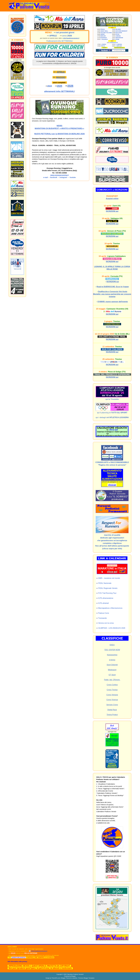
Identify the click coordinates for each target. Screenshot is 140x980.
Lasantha (75, 978)
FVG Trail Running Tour (107, 593)
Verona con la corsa (106, 623)
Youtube (73, 177)
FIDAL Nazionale (105, 583)
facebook (54, 177)
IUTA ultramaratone (106, 598)
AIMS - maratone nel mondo (109, 578)
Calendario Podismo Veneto (75, 974)
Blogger (73, 976)
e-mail (45, 177)
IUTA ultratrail (103, 603)
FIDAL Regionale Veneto (108, 588)
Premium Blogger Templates (86, 978)
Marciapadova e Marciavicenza (110, 608)
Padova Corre (104, 613)
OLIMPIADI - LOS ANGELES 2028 (112, 628)
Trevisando (102, 618)
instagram (63, 177)
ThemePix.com (56, 978)
